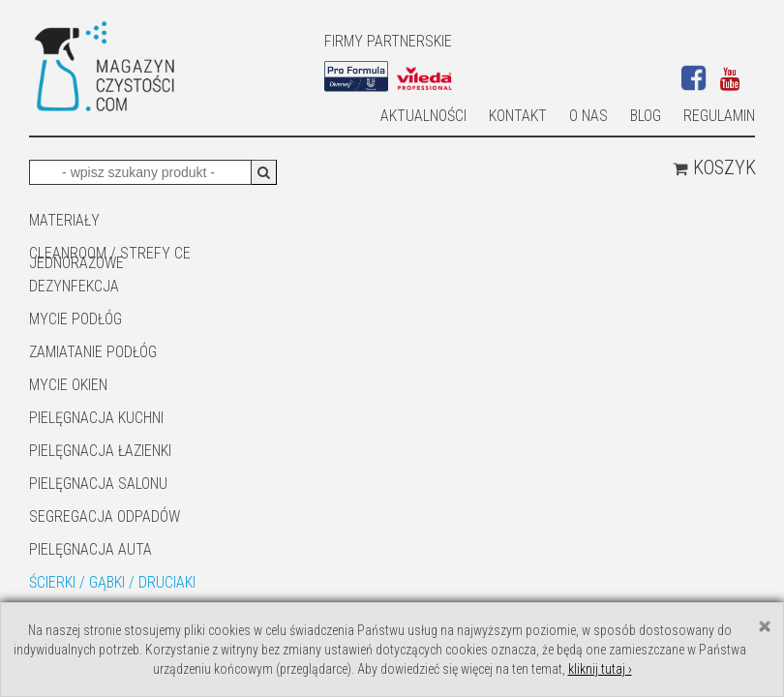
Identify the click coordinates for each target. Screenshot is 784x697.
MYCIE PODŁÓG (75, 319)
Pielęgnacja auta (90, 549)
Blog (646, 116)
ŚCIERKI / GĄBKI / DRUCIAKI (112, 582)
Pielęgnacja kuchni (96, 418)
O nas (588, 116)
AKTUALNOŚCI (423, 116)
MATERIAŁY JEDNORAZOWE (76, 222)
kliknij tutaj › (600, 669)
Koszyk (713, 167)
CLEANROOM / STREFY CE (110, 253)
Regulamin (719, 116)
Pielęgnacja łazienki (100, 451)
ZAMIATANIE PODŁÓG (93, 352)
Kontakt (518, 116)
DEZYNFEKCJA (74, 286)
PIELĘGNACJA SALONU (98, 484)
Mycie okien (68, 385)
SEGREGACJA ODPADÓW (105, 516)
